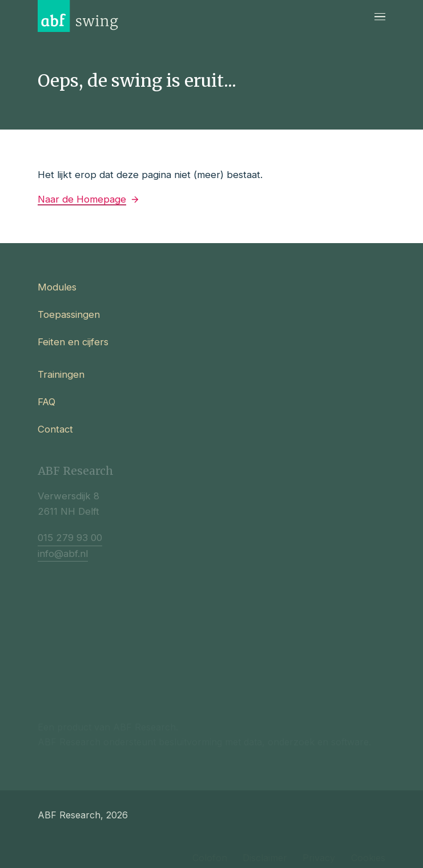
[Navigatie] (380, 16)
